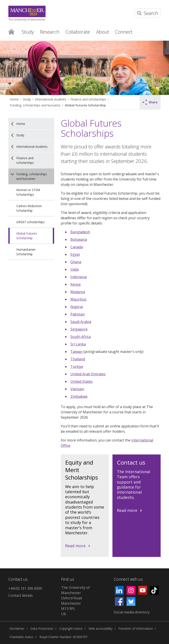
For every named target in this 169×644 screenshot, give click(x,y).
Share (150, 102)
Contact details (21, 595)
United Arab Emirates (88, 374)
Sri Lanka (78, 344)
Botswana (79, 239)
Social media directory (132, 612)
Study (27, 99)
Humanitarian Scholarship (26, 252)
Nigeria (77, 307)
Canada (77, 247)
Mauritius (78, 299)
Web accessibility (100, 628)
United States (82, 381)
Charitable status (21, 637)
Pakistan (78, 314)
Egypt (75, 254)
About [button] (103, 32)
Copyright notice (71, 628)
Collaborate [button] (78, 32)
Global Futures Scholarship (85, 105)
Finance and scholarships (88, 99)
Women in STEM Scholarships (28, 192)
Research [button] (50, 32)
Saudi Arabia (81, 322)
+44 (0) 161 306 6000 (25, 588)
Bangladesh (80, 232)
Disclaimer (17, 628)
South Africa (81, 337)
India (74, 269)
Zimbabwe (79, 396)
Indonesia (79, 277)
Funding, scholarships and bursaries (35, 105)
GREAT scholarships (30, 222)
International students (51, 99)
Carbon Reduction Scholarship (29, 208)
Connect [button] (124, 32)
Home (11, 31)
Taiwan (76, 352)
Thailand (78, 359)
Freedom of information (136, 628)
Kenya (75, 284)
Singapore (79, 329)
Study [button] (28, 32)
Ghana (76, 262)
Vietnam (77, 389)
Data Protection (42, 628)
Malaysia (78, 292)
